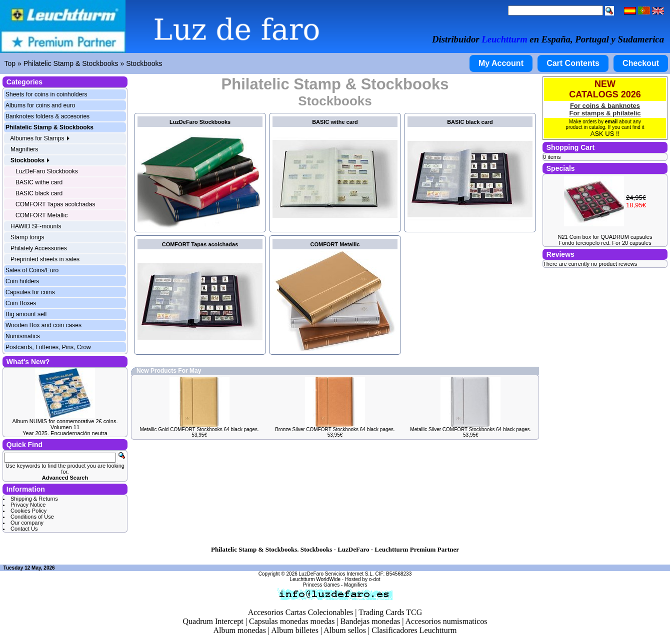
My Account (501, 63)
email (611, 122)
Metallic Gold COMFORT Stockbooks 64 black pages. (199, 429)
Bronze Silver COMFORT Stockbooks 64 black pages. (335, 429)
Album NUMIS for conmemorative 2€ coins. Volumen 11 (65, 424)
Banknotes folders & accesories (47, 116)
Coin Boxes (21, 303)
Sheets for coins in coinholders (46, 94)
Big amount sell (26, 314)
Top (10, 63)
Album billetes (295, 630)
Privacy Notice (28, 505)
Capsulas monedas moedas (292, 621)
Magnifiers (24, 149)
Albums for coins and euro (40, 105)
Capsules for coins (30, 292)
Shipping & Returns (34, 499)
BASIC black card (39, 193)
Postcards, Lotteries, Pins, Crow (48, 347)
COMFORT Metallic (41, 215)
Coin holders (22, 281)
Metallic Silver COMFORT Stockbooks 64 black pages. (470, 429)
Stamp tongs (27, 237)
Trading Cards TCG (390, 612)
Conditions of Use (32, 517)
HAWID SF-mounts (36, 226)
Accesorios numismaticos (446, 621)
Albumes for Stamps (40, 138)
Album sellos (345, 630)
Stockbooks (144, 63)
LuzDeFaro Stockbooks (47, 171)
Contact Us (24, 529)
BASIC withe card (39, 182)
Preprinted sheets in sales (45, 259)
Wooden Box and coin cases (43, 325)
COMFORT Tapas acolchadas (55, 204)
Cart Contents (573, 63)
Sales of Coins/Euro (32, 270)
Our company (27, 523)
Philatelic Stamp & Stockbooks (71, 63)
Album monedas (240, 630)
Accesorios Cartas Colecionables (301, 612)
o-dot (375, 579)
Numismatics (23, 336)
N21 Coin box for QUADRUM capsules (605, 237)
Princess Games (321, 585)
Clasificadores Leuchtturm (414, 630)
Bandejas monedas (370, 621)
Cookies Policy (28, 511)
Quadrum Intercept (213, 621)
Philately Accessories (39, 248)
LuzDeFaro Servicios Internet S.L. (336, 574)
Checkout (641, 63)
